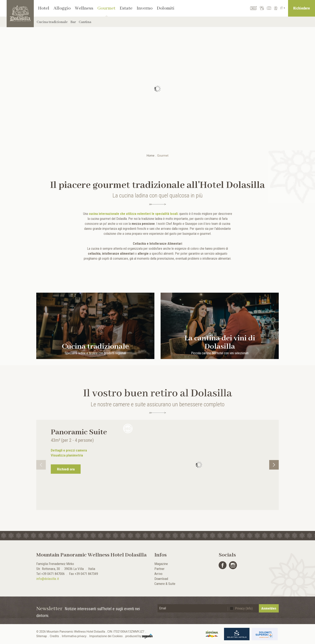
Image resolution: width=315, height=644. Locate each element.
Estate (126, 8)
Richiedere (302, 8)
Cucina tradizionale (52, 22)
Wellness (84, 8)
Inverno (145, 8)
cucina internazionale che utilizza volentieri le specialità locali (133, 214)
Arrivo (158, 574)
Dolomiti (165, 8)
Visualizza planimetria (67, 455)
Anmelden (269, 608)
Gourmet (106, 8)
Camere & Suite (165, 584)
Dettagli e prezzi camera (69, 450)
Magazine (161, 564)
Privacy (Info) (244, 608)
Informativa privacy (74, 636)
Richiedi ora (66, 469)
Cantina (85, 22)
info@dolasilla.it (48, 579)
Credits (54, 636)
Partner (159, 569)
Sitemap (42, 636)
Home (150, 156)
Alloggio (62, 8)
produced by (139, 636)
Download (161, 579)
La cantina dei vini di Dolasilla (220, 343)
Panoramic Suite (79, 432)
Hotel (44, 8)
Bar (73, 22)
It (282, 8)
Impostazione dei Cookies (106, 636)
